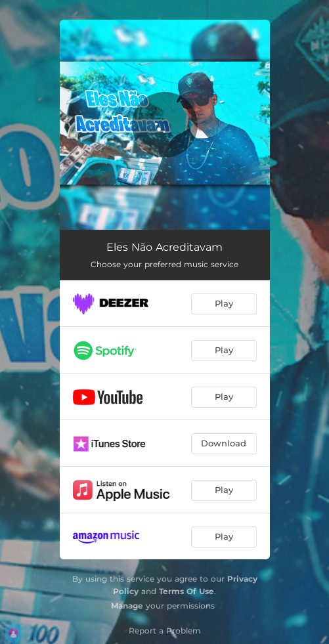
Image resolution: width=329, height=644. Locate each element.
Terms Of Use (186, 591)
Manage (127, 606)
